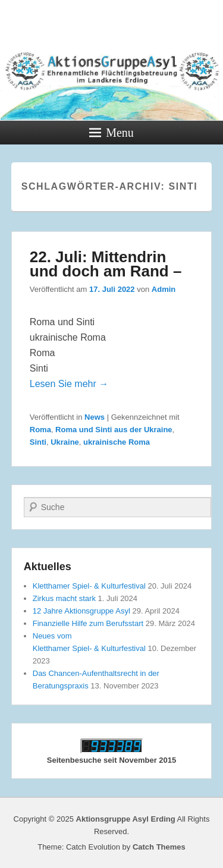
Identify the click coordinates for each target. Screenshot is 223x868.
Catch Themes (159, 847)
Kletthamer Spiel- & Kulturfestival (89, 586)
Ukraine (65, 442)
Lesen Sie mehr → (69, 384)
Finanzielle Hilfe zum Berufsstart (88, 623)
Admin (164, 289)
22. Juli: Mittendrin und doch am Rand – (106, 264)
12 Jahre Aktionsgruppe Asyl (81, 611)
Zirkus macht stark (64, 598)
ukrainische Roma (117, 442)
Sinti (38, 442)
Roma (40, 430)
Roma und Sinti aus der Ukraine (114, 430)
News (95, 417)
